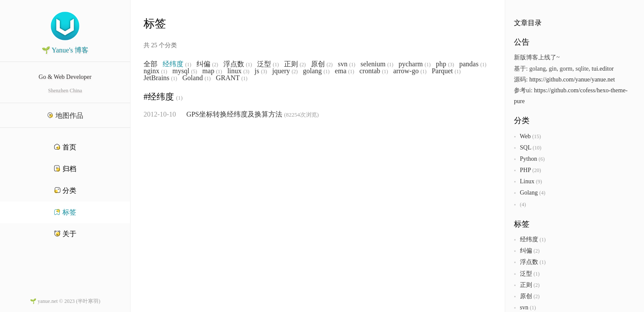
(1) (188, 65)
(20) (536, 170)
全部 (150, 64)
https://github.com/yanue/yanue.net (572, 80)
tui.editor (603, 69)
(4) (542, 193)
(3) (451, 65)
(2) (215, 65)
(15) (536, 136)
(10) (537, 148)
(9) (539, 182)
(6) (542, 159)
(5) (194, 71)
